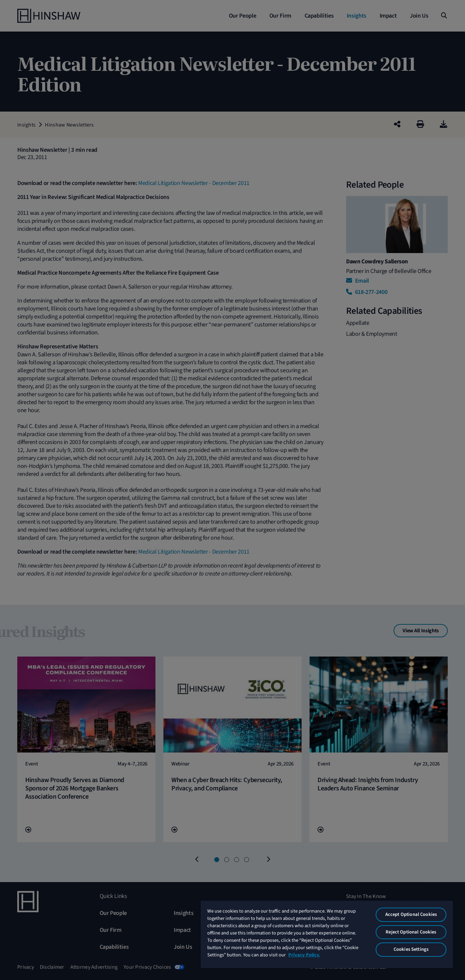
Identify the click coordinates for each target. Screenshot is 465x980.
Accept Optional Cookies (411, 914)
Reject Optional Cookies (411, 932)
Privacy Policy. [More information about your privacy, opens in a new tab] (304, 955)
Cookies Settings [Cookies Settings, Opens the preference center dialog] (411, 949)
